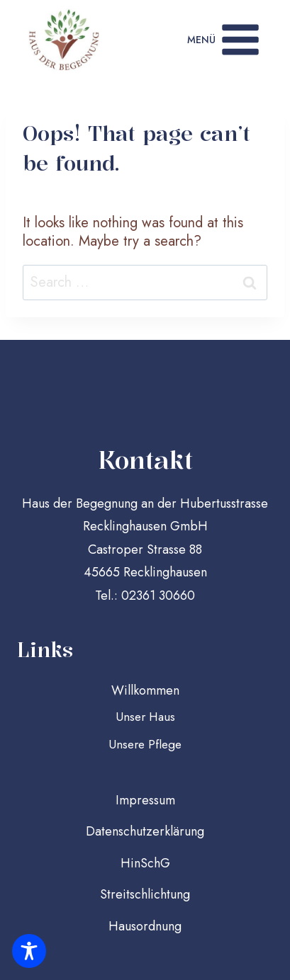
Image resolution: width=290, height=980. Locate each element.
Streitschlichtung (145, 894)
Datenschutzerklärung (145, 831)
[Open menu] (224, 40)
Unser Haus (145, 717)
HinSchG (145, 863)
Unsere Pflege (145, 744)
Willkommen (145, 690)
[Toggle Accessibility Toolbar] (29, 951)
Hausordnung (145, 926)
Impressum (145, 800)
